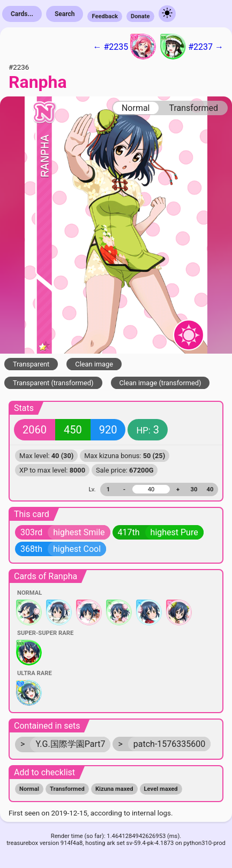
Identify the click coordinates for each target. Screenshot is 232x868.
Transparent (31, 364)
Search (65, 14)
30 (194, 489)
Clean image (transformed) (160, 383)
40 (210, 489)
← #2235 (124, 47)
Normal (136, 108)
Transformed (193, 108)
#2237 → (192, 47)
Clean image (94, 364)
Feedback (105, 16)
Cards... (22, 14)
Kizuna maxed (114, 789)
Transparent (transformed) (53, 383)
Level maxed (161, 789)
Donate (140, 16)
